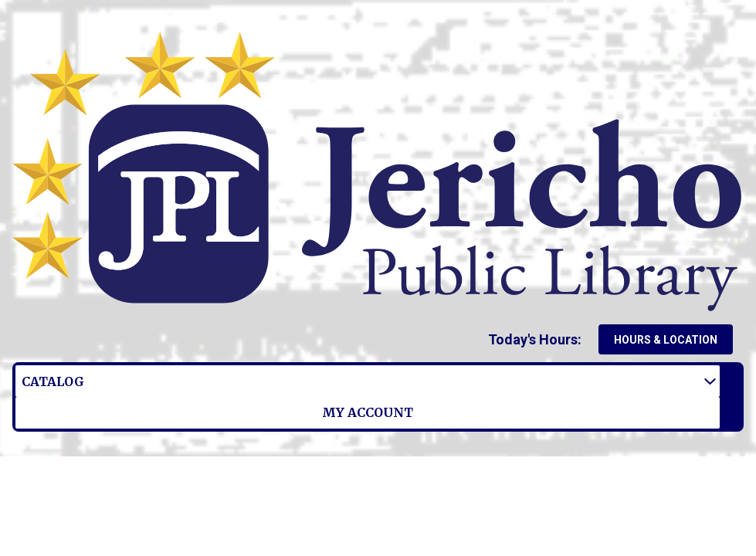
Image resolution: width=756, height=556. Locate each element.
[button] (538, 339)
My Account (235, 381)
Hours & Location (666, 340)
